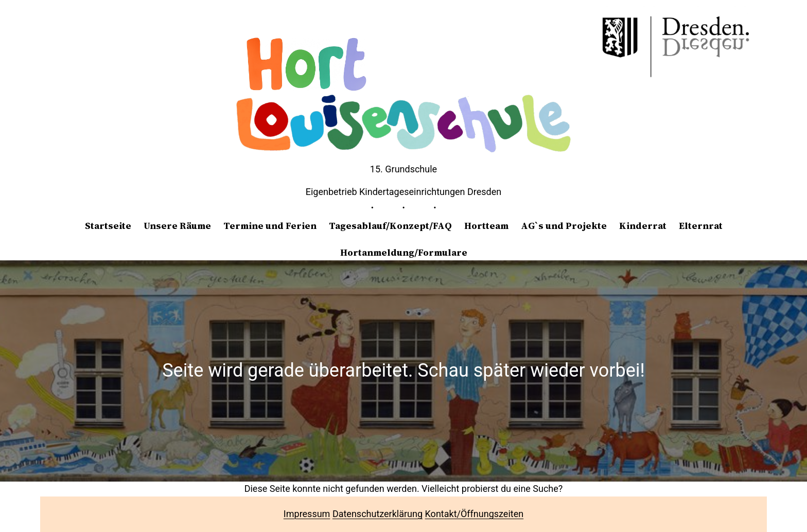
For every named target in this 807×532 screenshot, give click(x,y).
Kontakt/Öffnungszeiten (475, 514)
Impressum (307, 514)
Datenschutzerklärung (378, 514)
